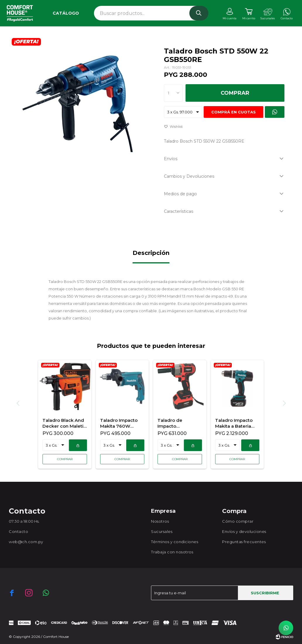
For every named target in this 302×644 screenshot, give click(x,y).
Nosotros (160, 521)
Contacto (18, 531)
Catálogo (66, 13)
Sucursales (162, 531)
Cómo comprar (238, 521)
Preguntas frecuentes (244, 542)
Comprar (235, 93)
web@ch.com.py (26, 542)
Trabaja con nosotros (172, 552)
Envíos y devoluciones (244, 531)
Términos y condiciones (175, 542)
